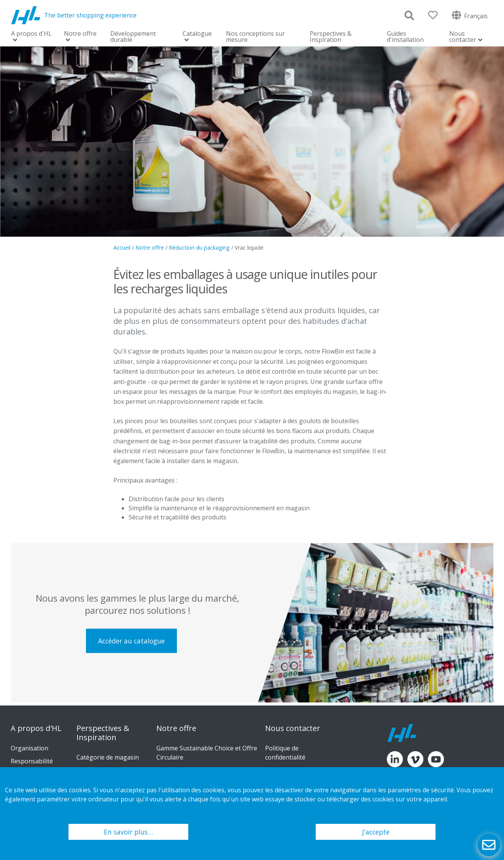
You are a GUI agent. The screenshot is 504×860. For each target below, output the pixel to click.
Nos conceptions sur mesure (255, 37)
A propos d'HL (31, 34)
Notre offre (80, 34)
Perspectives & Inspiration (331, 37)
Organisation (29, 748)
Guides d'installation (405, 37)
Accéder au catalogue (131, 641)
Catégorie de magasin (108, 757)
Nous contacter (463, 37)
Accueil (122, 248)
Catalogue (197, 34)
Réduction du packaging (199, 248)
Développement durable (133, 37)
